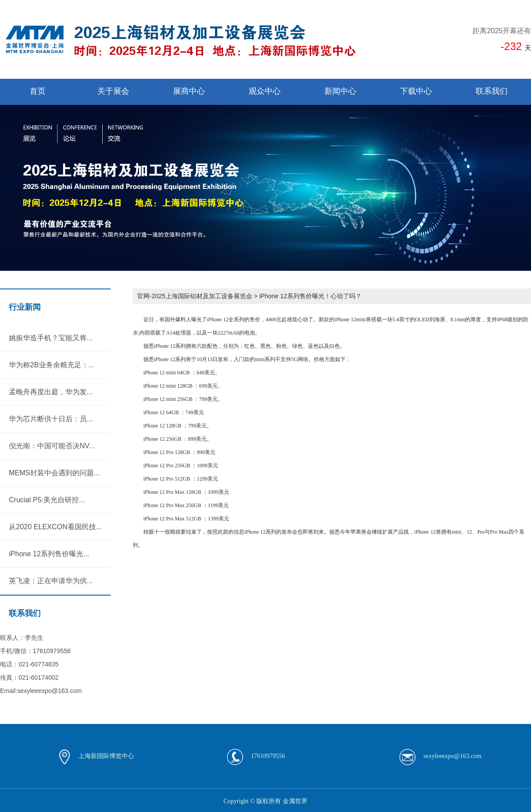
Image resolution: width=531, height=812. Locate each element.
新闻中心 (340, 91)
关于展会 (113, 91)
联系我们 (492, 91)
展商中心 (189, 91)
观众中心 (265, 91)
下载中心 (416, 91)
